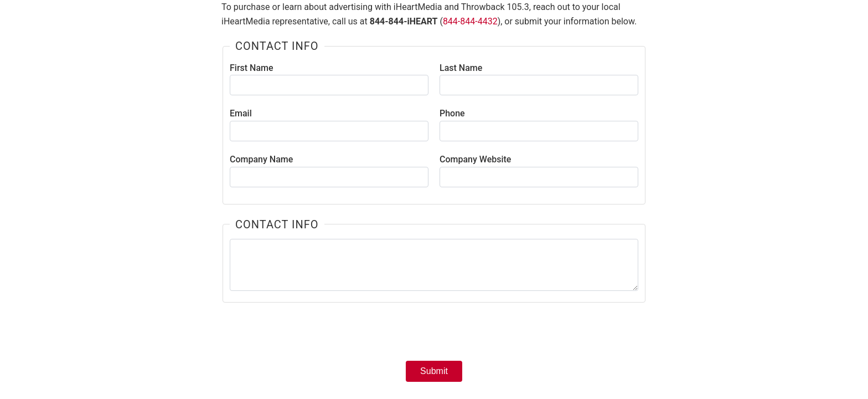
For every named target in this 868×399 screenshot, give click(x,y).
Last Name (461, 68)
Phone (452, 113)
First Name (252, 68)
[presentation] (434, 335)
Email (241, 113)
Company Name (261, 159)
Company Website (475, 159)
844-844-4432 (470, 21)
